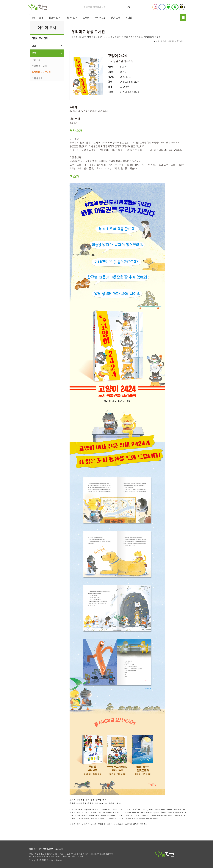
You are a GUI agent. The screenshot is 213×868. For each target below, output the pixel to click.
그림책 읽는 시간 (39, 66)
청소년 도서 (55, 18)
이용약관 (33, 849)
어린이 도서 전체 (40, 38)
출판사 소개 (38, 18)
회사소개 (59, 849)
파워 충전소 (37, 78)
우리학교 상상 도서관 (41, 72)
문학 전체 (36, 60)
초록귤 (86, 18)
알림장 (129, 18)
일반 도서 (115, 18)
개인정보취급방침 (46, 849)
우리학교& (100, 18)
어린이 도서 (72, 18)
